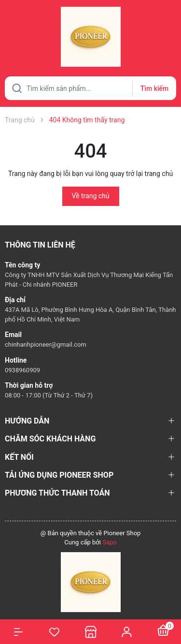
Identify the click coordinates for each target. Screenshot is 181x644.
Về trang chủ (91, 196)
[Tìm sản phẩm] (90, 88)
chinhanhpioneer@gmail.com (46, 344)
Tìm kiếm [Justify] (154, 88)
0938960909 (22, 370)
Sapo (110, 542)
